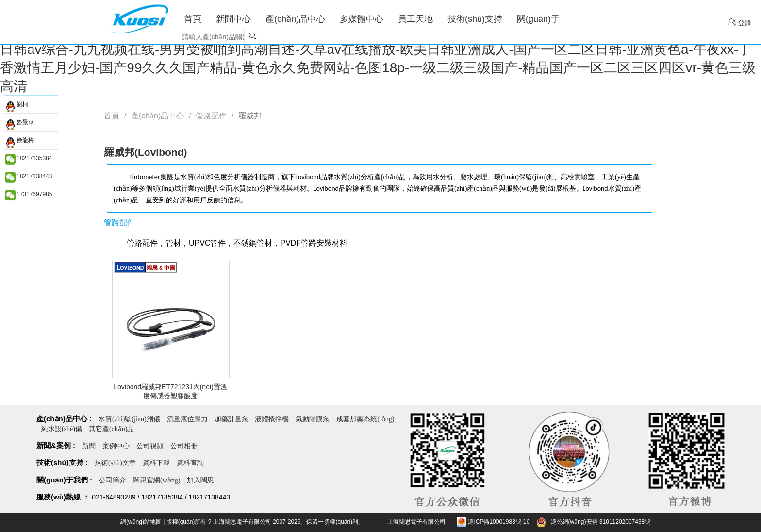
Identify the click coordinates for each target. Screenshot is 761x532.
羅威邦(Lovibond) (145, 152)
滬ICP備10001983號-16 (499, 522)
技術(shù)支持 (475, 19)
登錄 (740, 23)
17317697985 (34, 194)
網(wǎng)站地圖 (141, 522)
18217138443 (34, 176)
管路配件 (211, 116)
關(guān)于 (538, 19)
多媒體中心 (362, 19)
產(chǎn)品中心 (295, 19)
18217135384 (34, 158)
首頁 (193, 19)
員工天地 (415, 19)
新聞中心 (233, 19)
